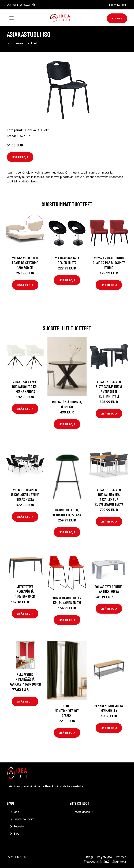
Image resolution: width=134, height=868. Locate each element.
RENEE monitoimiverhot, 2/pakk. (67, 711)
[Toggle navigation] (12, 18)
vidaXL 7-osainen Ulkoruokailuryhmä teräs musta (25, 495)
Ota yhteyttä (104, 857)
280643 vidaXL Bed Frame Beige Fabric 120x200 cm (25, 263)
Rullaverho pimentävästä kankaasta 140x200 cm (25, 679)
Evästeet (120, 857)
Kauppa (117, 18)
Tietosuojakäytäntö (97, 862)
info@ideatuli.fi (118, 5)
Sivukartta (119, 862)
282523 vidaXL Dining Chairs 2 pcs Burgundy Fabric (109, 263)
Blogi (17, 834)
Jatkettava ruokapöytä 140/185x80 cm (25, 591)
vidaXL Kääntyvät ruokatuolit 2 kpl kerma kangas (25, 387)
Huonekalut (19, 43)
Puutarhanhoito (24, 819)
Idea (16, 812)
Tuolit (35, 43)
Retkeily (19, 826)
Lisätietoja (20, 157)
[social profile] (34, 5)
